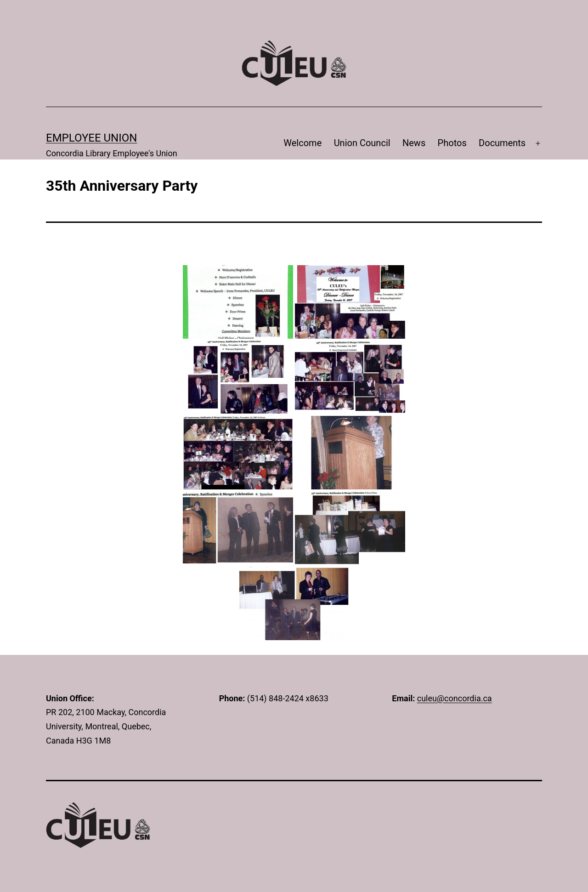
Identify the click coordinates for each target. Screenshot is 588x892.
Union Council (362, 143)
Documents (502, 143)
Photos (452, 143)
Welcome (302, 143)
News (414, 143)
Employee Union (91, 138)
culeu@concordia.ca (455, 698)
